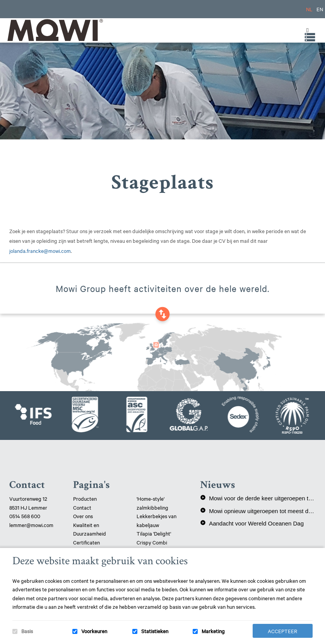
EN (320, 9)
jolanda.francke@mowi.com (40, 251)
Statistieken (155, 631)
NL (309, 9)
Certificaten (86, 542)
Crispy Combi (152, 542)
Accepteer (282, 631)
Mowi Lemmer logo (55, 30)
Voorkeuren (94, 631)
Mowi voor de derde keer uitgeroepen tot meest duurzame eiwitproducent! (258, 498)
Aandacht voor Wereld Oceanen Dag (252, 523)
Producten (85, 498)
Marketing (213, 631)
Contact (82, 507)
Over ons (83, 516)
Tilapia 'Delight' (154, 533)
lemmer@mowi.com (31, 525)
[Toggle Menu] (306, 30)
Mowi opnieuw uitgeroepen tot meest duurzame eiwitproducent (258, 511)
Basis (27, 631)
